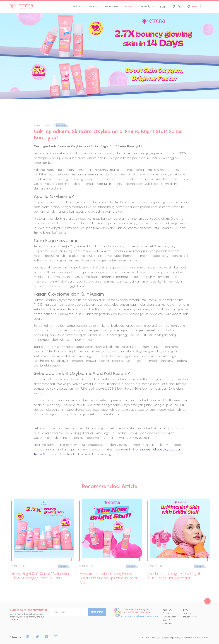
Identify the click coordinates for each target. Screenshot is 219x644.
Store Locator (169, 617)
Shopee (145, 449)
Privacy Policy (190, 617)
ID (197, 6)
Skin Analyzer (146, 6)
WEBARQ (205, 637)
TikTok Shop (42, 454)
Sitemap (187, 613)
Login (164, 7)
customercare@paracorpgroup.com (141, 616)
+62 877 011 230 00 (137, 612)
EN (193, 7)
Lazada (174, 449)
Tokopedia (160, 449)
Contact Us (168, 613)
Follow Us (15, 637)
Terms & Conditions (167, 622)
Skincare (93, 6)
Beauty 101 (111, 6)
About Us (167, 610)
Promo (128, 6)
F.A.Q (186, 610)
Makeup (77, 6)
